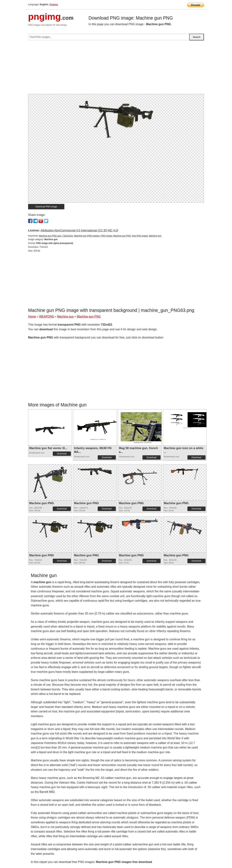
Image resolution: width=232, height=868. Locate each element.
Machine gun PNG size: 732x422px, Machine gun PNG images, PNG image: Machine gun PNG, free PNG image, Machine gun (100, 236)
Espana (54, 4)
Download (62, 454)
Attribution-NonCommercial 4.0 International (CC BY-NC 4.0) (79, 230)
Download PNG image (46, 207)
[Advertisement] (116, 69)
